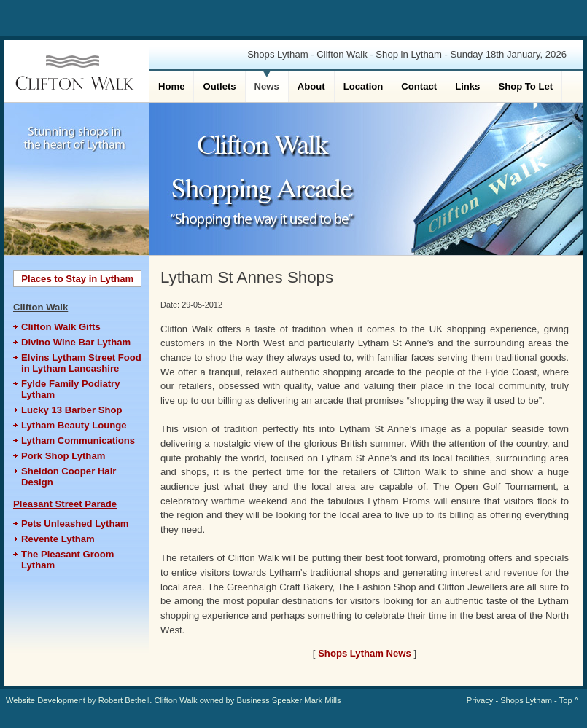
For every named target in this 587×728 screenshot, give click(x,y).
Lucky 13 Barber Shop (71, 410)
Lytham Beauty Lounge (74, 425)
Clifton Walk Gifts (61, 327)
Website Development (46, 700)
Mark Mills (322, 700)
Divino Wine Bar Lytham (76, 342)
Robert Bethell (124, 700)
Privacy (480, 700)
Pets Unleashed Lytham (75, 524)
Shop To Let (525, 86)
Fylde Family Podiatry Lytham (71, 389)
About (311, 86)
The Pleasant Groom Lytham (67, 560)
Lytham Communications (78, 441)
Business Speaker (269, 700)
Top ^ (569, 700)
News (267, 86)
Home (171, 86)
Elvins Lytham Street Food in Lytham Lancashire (81, 363)
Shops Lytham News (365, 653)
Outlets (219, 86)
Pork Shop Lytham (63, 456)
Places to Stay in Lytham (77, 279)
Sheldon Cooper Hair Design (69, 477)
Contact (419, 86)
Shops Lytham (526, 700)
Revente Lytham (58, 539)
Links (467, 86)
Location (364, 86)
